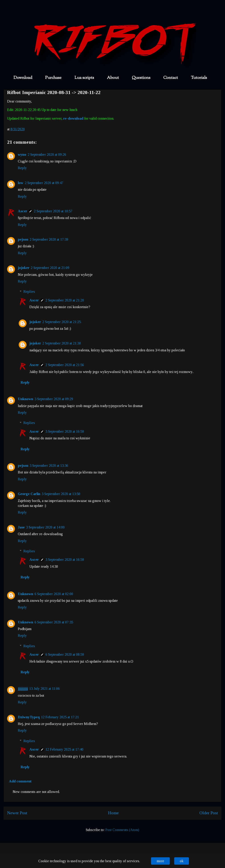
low (21, 183)
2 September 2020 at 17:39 (49, 239)
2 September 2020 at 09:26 (47, 155)
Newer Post (17, 813)
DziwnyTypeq (29, 717)
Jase (21, 527)
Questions (141, 78)
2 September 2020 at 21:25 (62, 322)
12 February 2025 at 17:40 (64, 749)
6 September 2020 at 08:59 (65, 654)
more (160, 861)
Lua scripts (84, 78)
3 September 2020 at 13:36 (49, 466)
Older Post (209, 813)
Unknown (26, 399)
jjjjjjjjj (23, 689)
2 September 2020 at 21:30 (62, 343)
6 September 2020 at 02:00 (54, 594)
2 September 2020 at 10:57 (53, 211)
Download (23, 78)
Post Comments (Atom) (122, 830)
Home (113, 813)
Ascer (22, 211)
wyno (22, 155)
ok (182, 861)
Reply (22, 168)
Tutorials (199, 78)
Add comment (20, 781)
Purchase (53, 78)
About (113, 78)
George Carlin (29, 494)
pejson (23, 239)
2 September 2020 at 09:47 (44, 183)
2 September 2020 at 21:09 (50, 268)
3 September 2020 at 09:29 (54, 399)
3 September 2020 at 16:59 (65, 431)
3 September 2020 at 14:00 (45, 527)
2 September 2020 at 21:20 (65, 300)
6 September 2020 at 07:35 (54, 622)
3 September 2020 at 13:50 (61, 494)
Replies (29, 292)
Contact (171, 78)
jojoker (24, 268)
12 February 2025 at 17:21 (60, 717)
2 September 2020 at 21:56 (65, 365)
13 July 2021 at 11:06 (44, 689)
